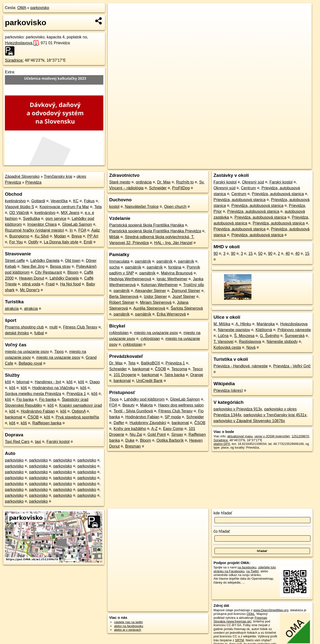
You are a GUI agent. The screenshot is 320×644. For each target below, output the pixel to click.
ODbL (251, 614)
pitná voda (31, 284)
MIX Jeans (70, 213)
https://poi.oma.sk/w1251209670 (289, 165)
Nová (251, 347)
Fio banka (25, 400)
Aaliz (96, 230)
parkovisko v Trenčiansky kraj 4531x (275, 415)
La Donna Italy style (61, 242)
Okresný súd (253, 182)
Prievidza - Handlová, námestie (241, 366)
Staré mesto (120, 182)
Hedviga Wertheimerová (130, 279)
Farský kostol (58, 442)
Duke (130, 440)
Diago (95, 382)
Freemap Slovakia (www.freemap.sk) (240, 620)
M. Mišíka (222, 324)
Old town (73, 261)
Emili (88, 242)
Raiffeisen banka (47, 423)
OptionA (79, 411)
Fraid (50, 284)
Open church (175, 207)
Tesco (198, 369)
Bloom (73, 272)
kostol (114, 207)
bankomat (13, 417)
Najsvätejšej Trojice (142, 207)
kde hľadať (223, 513)
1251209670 (300, 436)
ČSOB (33, 417)
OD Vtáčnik (19, 213)
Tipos (59, 352)
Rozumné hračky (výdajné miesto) (35, 230)
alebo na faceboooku (129, 626)
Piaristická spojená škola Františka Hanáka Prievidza (155, 231)
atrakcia (12, 309)
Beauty (129, 405)
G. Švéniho (269, 336)
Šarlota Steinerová (187, 308)
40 (288, 254)
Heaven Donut (32, 278)
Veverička (59, 201)
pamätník (143, 261)
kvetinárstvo (15, 201)
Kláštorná (264, 330)
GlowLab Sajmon (77, 224)
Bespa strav (60, 266)
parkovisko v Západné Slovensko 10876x (249, 421)
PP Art (93, 236)
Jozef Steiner (184, 297)
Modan (60, 236)
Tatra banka (175, 375)
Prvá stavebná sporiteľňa (77, 417)
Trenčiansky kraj (58, 176)
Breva (77, 236)
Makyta (146, 405)
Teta (98, 207)
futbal (39, 333)
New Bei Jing (33, 266)
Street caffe (15, 261)
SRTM (239, 640)
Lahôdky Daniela (45, 261)
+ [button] (116, 11)
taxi (38, 442)
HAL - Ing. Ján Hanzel (173, 243)
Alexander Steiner (150, 291)
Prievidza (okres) (228, 390)
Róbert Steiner (122, 302)
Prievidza (34, 182)
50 (260, 254)
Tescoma (179, 369)
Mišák (114, 237)
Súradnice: (14, 60)
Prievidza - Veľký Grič (292, 366)
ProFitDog (181, 188)
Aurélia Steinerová (149, 308)
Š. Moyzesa (244, 336)
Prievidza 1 (76, 394)
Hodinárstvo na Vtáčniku (53, 388)
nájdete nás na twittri (128, 622)
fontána (175, 267)
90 (216, 254)
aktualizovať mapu (240, 436)
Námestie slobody (282, 342)
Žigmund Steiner (186, 291)
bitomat (23, 382)
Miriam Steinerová (156, 302)
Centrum (248, 188)
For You (16, 242)
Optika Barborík (170, 440)
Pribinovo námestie (294, 330)
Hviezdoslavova (22, 43)
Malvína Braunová (177, 273)
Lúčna (223, 336)
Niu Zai (136, 435)
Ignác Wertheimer (172, 279)
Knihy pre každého (130, 429)
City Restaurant (48, 272)
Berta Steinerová (124, 297)
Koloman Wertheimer (159, 285)
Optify (33, 242)
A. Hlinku (243, 324)
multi (53, 327)
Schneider (158, 188)
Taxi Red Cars (17, 442)
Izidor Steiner (155, 297)
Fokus (89, 201)
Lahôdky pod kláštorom (144, 399)
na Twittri (253, 571)
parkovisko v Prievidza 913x (238, 409)
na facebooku (247, 567)
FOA (82, 230)
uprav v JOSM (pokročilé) (272, 436)
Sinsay (177, 435)
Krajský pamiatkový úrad (80, 405)
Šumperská (295, 336)
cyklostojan (119, 333)
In (71, 230)
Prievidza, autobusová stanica (278, 194)
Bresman (133, 446)
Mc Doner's (30, 290)
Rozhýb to (185, 182)
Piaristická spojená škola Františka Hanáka (147, 225)
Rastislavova (250, 342)
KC (76, 201)
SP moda (173, 417)
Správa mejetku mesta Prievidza (33, 394)
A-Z (154, 429)
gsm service (56, 219)
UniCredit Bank (149, 381)
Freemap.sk (252, 165)
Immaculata (119, 261)
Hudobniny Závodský (148, 423)
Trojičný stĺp (194, 285)
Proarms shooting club (24, 327)
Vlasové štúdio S (19, 207)
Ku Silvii (42, 236)
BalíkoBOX (151, 363)
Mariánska (266, 324)
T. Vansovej (224, 342)
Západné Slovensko (22, 176)
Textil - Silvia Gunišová (133, 411)
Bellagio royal (30, 363)
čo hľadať (222, 531)
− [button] (116, 19)
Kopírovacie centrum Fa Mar (64, 207)
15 (250, 254)
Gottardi (38, 201)
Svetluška (31, 219)
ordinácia (144, 182)
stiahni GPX (222, 444)
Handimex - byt (48, 382)
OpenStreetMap (227, 165)
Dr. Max (164, 182)
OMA (22, 8)
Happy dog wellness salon (181, 405)
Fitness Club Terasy (80, 327)
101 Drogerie (125, 375)
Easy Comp (173, 429)
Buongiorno (19, 236)
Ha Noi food (70, 284)
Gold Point (157, 435)
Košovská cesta (227, 347)
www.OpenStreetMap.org (271, 610)
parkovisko (40, 8)
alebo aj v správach (128, 630)
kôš (8, 382)
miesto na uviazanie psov (27, 352)
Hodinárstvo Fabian (38, 411)
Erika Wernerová (171, 314)
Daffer (119, 423)
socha (114, 267)
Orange (197, 375)
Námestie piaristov (234, 330)
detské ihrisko (17, 333)
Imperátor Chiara (42, 224)
